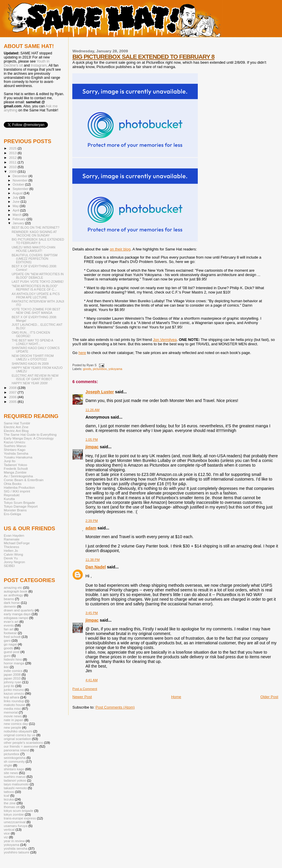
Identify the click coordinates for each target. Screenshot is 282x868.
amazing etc (13, 587)
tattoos (9, 792)
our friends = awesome (21, 746)
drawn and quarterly (19, 610)
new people (12, 727)
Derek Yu (11, 558)
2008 (13, 388)
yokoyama (115, 369)
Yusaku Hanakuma (18, 457)
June (17, 202)
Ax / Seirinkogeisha (18, 476)
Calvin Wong (13, 554)
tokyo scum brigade (19, 811)
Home (176, 697)
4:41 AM (91, 680)
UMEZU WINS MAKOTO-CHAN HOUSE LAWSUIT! (33, 249)
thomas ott (12, 807)
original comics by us (20, 735)
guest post (12, 652)
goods (87, 369)
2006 (13, 397)
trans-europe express (20, 818)
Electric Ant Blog (16, 431)
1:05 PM (92, 440)
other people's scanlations (23, 742)
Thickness (11, 547)
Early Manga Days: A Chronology (29, 438)
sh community (14, 761)
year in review (14, 841)
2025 (13, 148)
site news (11, 773)
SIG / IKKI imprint (17, 491)
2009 (13, 171)
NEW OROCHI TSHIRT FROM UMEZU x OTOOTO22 (33, 357)
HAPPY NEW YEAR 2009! (30, 383)
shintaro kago (14, 769)
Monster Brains (15, 510)
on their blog (120, 249)
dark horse (12, 603)
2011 (13, 162)
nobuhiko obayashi (18, 731)
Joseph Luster (100, 392)
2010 (13, 167)
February (20, 219)
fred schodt (12, 637)
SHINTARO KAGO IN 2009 (30, 364)
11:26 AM (92, 410)
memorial (11, 712)
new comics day (16, 724)
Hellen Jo (11, 550)
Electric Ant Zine (16, 427)
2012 (13, 158)
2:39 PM (92, 521)
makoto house (15, 705)
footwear (10, 633)
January (19, 223)
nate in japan (14, 720)
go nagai (10, 644)
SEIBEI (9, 566)
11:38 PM (92, 560)
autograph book (16, 591)
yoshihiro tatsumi (17, 852)
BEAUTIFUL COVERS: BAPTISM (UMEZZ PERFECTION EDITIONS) (35, 259)
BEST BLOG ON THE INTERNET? (35, 227)
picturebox (100, 369)
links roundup (14, 701)
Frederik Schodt (16, 468)
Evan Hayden (14, 535)
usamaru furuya (16, 826)
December (21, 176)
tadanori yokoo (15, 780)
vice (7, 833)
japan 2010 (12, 678)
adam (91, 528)
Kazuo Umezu (15, 442)
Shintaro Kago (15, 450)
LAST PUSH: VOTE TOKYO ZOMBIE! (38, 282)
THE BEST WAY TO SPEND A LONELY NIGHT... (32, 342)
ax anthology (13, 595)
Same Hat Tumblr (17, 423)
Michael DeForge (17, 543)
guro (7, 656)
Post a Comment (85, 689)
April (16, 210)
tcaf (7, 795)
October (19, 184)
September (21, 189)
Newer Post (82, 697)
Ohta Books (13, 484)
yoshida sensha (16, 848)
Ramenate (12, 539)
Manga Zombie (15, 472)
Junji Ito (10, 461)
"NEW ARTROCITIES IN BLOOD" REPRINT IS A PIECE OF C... (35, 288)
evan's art (11, 621)
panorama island (16, 750)
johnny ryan (13, 682)
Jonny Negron (14, 562)
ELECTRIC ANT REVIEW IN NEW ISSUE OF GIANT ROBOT (35, 377)
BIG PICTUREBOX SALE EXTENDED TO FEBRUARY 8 (143, 57)
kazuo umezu (14, 693)
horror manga (14, 663)
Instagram (39, 65)
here (82, 353)
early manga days (17, 614)
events (9, 625)
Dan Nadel (96, 567)
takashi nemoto (15, 788)
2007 (13, 392)
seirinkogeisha (15, 758)
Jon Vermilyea (165, 340)
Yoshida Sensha (16, 453)
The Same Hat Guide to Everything (30, 434)
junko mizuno (14, 690)
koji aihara (11, 697)
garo (7, 640)
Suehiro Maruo (15, 446)
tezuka (9, 799)
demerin (10, 606)
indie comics (13, 671)
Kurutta (9, 499)
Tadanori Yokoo (15, 465)
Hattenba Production (19, 487)
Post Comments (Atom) (115, 707)
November (21, 180)
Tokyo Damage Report (21, 506)
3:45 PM (92, 613)
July (16, 198)
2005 (13, 402)
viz (6, 837)
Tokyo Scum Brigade (19, 503)
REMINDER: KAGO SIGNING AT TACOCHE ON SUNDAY (34, 234)
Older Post (269, 697)
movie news (13, 716)
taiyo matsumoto (16, 784)
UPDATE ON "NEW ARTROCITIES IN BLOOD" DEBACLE (38, 276)
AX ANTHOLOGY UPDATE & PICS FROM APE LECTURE (36, 296)
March (18, 215)
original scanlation (17, 739)
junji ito (9, 686)
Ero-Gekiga (12, 514)
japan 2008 (12, 674)
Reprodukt (12, 495)
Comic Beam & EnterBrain (24, 480)
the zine (10, 803)
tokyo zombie (14, 814)
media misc (12, 708)
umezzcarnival (15, 822)
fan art (9, 629)
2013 (13, 153)
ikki (6, 667)
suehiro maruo (15, 777)
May (16, 206)
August (18, 193)
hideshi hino (13, 659)
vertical (9, 829)
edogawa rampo (16, 618)
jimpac (92, 447)
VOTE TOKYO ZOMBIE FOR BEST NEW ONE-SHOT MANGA (36, 311)
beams (9, 599)
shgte (8, 765)
